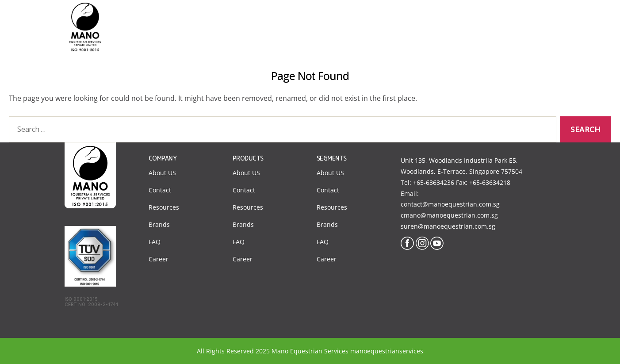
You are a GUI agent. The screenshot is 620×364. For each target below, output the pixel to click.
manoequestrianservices (387, 351)
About (353, 17)
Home (316, 17)
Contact (490, 17)
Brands (159, 224)
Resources (164, 207)
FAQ (155, 242)
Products (445, 17)
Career (159, 259)
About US (162, 173)
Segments (397, 17)
